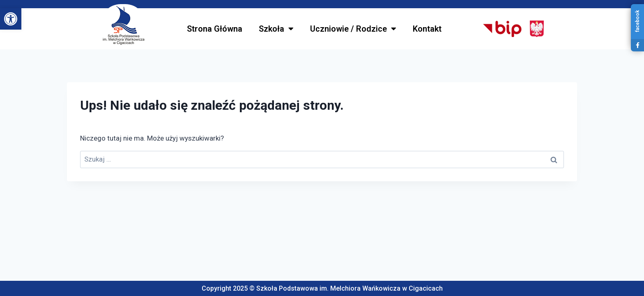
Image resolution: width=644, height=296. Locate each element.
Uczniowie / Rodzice (353, 29)
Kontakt (427, 29)
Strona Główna (215, 29)
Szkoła (276, 29)
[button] (11, 19)
